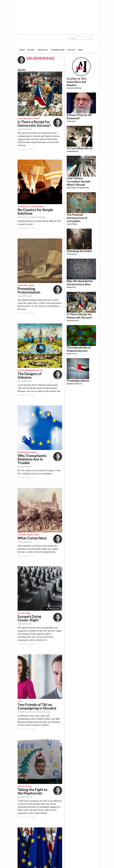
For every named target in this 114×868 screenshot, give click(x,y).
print (81, 50)
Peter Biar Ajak (83, 188)
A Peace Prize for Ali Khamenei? (79, 117)
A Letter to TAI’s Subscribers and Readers (77, 82)
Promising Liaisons (78, 381)
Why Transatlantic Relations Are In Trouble (32, 459)
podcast (71, 50)
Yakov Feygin (72, 224)
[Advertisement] (51, 16)
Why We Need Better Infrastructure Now (80, 283)
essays (22, 50)
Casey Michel (72, 254)
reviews (31, 50)
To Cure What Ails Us (80, 148)
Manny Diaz (71, 287)
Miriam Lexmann (26, 712)
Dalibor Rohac (25, 129)
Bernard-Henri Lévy (75, 384)
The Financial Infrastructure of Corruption (77, 218)
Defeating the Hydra (79, 251)
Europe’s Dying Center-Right (29, 618)
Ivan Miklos (23, 217)
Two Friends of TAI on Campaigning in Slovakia (37, 706)
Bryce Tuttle (72, 354)
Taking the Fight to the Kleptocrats (32, 791)
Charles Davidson (74, 88)
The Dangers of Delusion (30, 375)
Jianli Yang (71, 188)
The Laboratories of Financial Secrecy (79, 349)
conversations (58, 50)
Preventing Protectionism (29, 290)
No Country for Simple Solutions (35, 212)
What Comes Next (32, 538)
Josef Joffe (71, 121)
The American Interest (32, 41)
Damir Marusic (73, 151)
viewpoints (43, 50)
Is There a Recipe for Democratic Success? (34, 124)
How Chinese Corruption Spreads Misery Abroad (79, 181)
